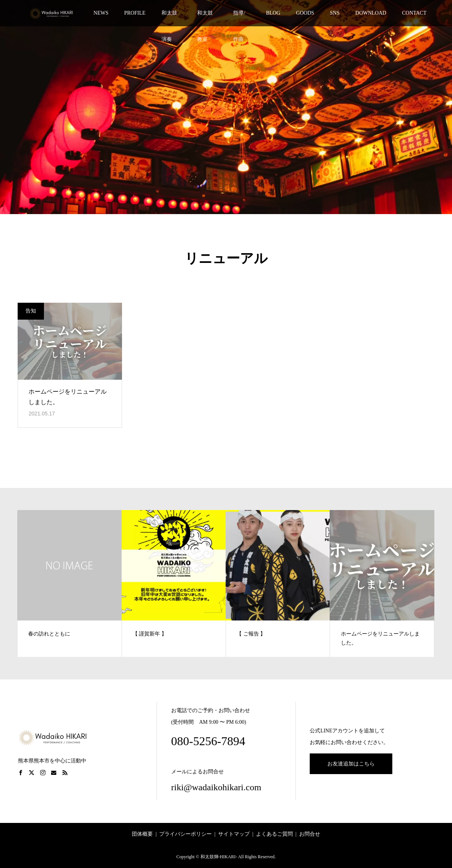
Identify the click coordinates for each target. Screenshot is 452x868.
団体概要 (142, 834)
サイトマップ (234, 834)
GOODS (305, 13)
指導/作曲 (239, 18)
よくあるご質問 (274, 834)
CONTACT (414, 13)
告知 (31, 311)
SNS (335, 13)
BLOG (273, 13)
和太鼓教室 (205, 18)
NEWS (101, 13)
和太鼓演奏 (169, 18)
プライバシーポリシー (185, 834)
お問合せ (310, 834)
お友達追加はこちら (351, 764)
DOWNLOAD (371, 13)
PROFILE (135, 13)
